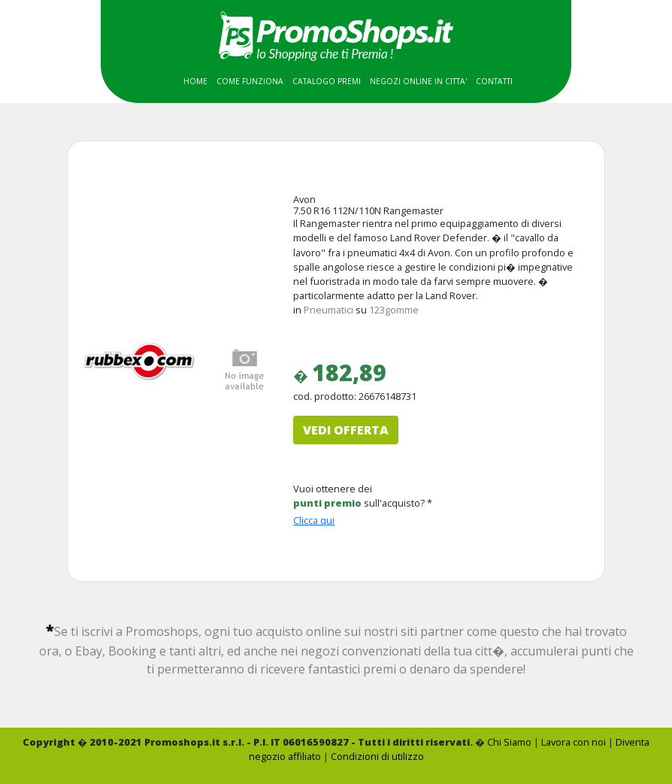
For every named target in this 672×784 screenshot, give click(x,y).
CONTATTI (494, 81)
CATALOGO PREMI (327, 81)
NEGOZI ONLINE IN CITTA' (418, 81)
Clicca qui (314, 520)
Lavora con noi (574, 742)
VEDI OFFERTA (346, 430)
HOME (195, 81)
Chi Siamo (509, 742)
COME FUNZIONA (250, 81)
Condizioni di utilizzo (377, 756)
